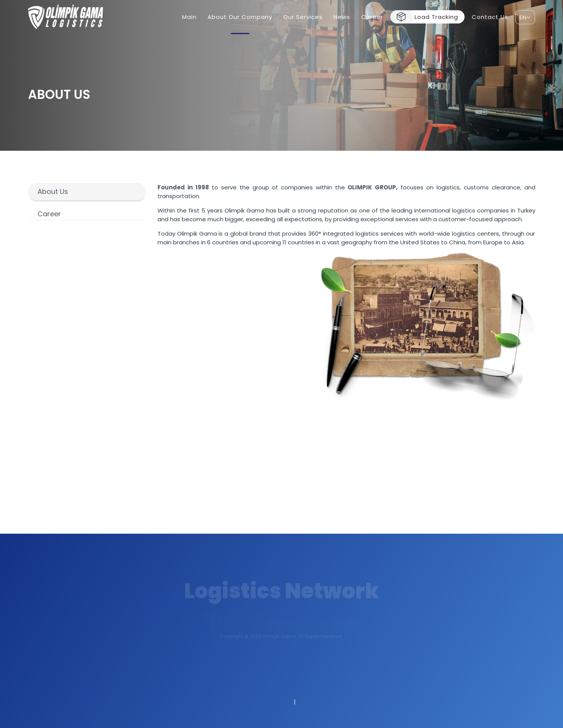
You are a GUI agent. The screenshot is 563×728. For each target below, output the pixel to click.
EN (525, 17)
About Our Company (240, 17)
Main (189, 17)
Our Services (303, 17)
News (342, 17)
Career (372, 17)
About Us (53, 191)
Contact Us (490, 17)
